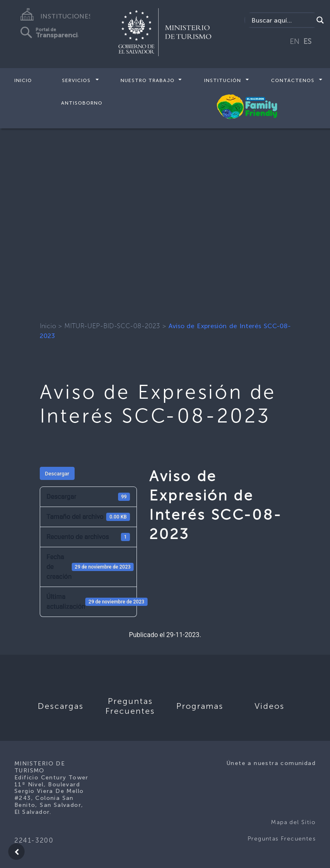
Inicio (23, 80)
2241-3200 (34, 840)
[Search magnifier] (320, 20)
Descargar (57, 474)
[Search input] (281, 20)
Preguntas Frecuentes (282, 839)
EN (295, 41)
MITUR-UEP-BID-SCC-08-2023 (112, 326)
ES (307, 41)
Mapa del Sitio (293, 822)
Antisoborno (82, 103)
